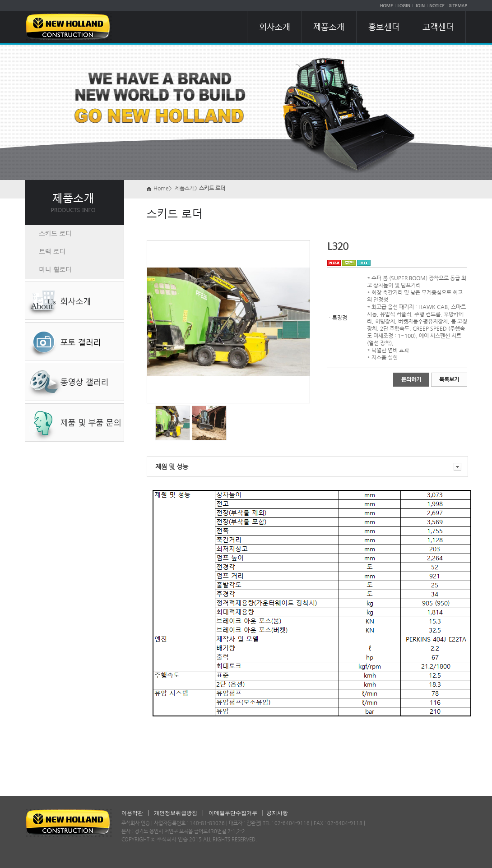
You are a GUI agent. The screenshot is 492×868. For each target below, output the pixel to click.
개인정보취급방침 (176, 813)
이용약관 (132, 813)
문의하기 (411, 379)
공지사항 (277, 813)
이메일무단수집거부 (233, 813)
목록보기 (449, 379)
